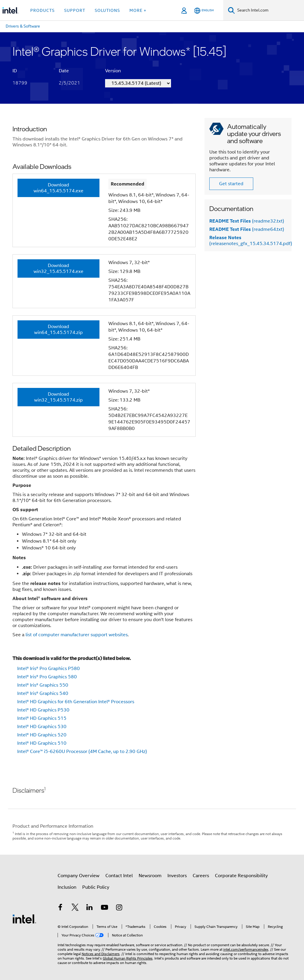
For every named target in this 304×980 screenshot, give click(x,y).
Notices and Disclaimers (101, 950)
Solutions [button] (107, 10)
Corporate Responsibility (241, 876)
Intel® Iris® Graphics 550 (43, 685)
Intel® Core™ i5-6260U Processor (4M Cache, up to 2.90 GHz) (82, 752)
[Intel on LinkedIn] (90, 908)
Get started (231, 184)
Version (113, 71)
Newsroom (150, 876)
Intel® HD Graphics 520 (42, 735)
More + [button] (138, 10)
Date (64, 71)
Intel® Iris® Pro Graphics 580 (47, 677)
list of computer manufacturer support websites (77, 635)
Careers (201, 876)
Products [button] (42, 10)
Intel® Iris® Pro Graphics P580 (49, 669)
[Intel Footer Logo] (24, 917)
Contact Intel (119, 876)
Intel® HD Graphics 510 (42, 743)
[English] (204, 11)
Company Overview (79, 876)
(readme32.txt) (247, 221)
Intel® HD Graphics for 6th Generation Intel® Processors (76, 702)
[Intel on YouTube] (104, 908)
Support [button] (75, 10)
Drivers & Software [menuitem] (23, 26)
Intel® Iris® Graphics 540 (43, 693)
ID (15, 71)
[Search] (231, 10)
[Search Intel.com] (269, 10)
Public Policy (96, 887)
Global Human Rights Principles (128, 955)
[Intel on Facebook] (60, 908)
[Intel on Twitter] (75, 908)
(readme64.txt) (247, 229)
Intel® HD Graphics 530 (42, 727)
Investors (177, 876)
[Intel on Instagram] (119, 908)
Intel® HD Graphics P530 (43, 710)
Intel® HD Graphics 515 (42, 718)
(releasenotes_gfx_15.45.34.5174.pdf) (251, 241)
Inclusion (67, 887)
